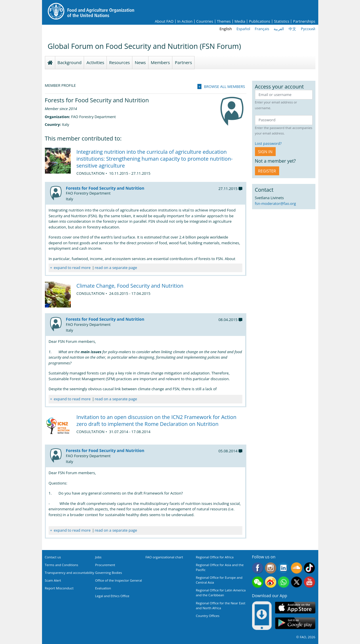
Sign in (265, 152)
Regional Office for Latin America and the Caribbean (221, 593)
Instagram (271, 568)
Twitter (297, 582)
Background (70, 62)
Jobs (98, 557)
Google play (295, 623)
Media (240, 21)
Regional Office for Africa (215, 557)
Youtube (309, 582)
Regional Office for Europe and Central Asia (219, 580)
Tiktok (309, 568)
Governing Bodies (109, 573)
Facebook (258, 568)
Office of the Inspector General (119, 580)
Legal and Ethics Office (112, 596)
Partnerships (304, 21)
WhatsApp (284, 582)
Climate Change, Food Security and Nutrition (130, 286)
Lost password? (268, 143)
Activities (95, 62)
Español (243, 29)
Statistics (282, 21)
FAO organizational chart (164, 557)
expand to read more (72, 268)
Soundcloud (297, 568)
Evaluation (103, 588)
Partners (183, 62)
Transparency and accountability (70, 573)
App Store (295, 608)
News (140, 62)
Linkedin (284, 568)
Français (262, 29)
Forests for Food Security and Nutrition (105, 188)
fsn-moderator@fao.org (276, 203)
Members (160, 62)
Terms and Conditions (62, 565)
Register (267, 171)
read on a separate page (116, 268)
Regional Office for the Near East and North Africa (221, 605)
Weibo (271, 582)
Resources (119, 62)
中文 (292, 29)
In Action (185, 21)
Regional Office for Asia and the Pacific (220, 567)
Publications (260, 21)
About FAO (164, 21)
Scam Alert (53, 580)
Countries (205, 21)
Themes (224, 21)
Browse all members (225, 86)
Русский (308, 29)
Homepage (50, 63)
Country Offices (208, 616)
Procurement (105, 565)
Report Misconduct (59, 588)
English (226, 29)
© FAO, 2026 (306, 637)
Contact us (53, 557)
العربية (279, 29)
